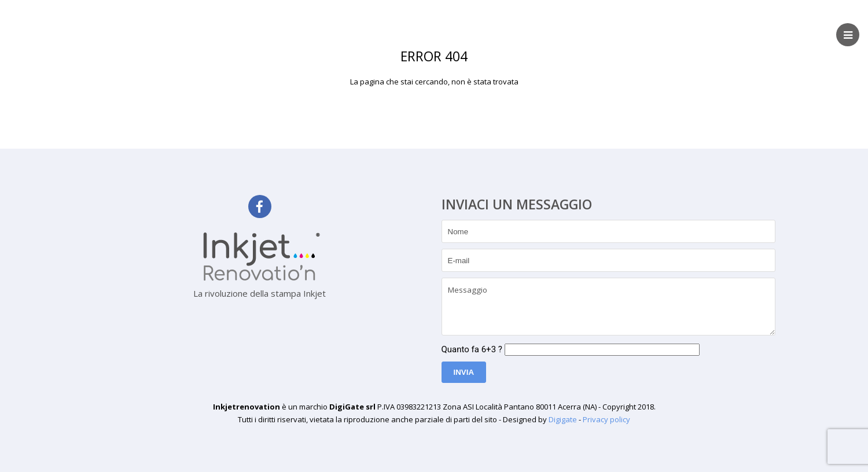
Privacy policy (606, 419)
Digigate (563, 419)
